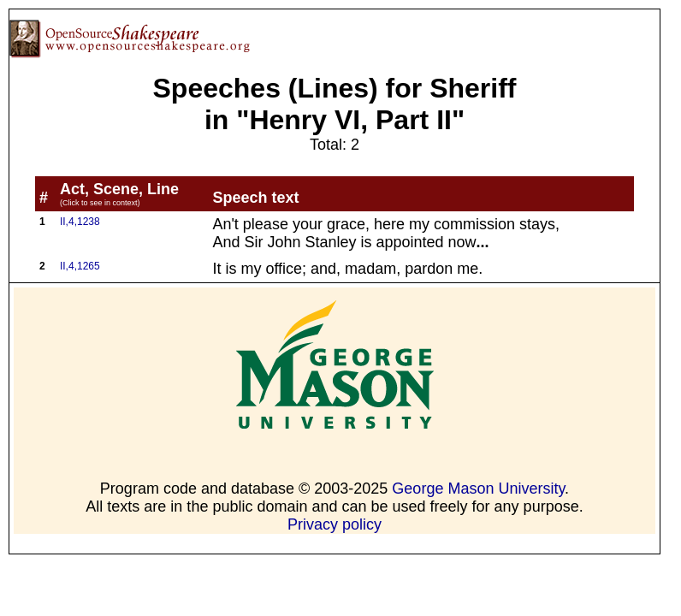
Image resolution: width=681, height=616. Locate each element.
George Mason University (478, 489)
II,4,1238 (80, 222)
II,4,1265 (80, 266)
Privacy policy (335, 524)
